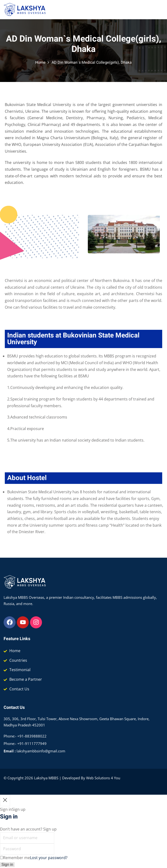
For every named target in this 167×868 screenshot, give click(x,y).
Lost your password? (49, 858)
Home (40, 62)
